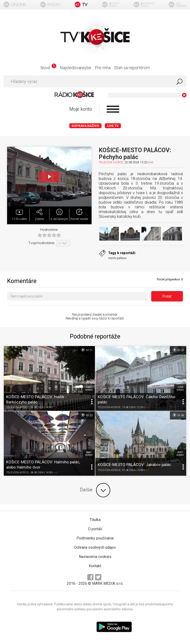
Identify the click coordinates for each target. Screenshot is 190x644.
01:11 (86, 350)
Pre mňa (103, 68)
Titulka (95, 520)
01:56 (178, 415)
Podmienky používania (95, 538)
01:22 (178, 350)
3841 (89, 454)
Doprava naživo (85, 126)
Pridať (167, 296)
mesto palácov (117, 258)
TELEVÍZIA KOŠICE (111, 162)
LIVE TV (113, 126)
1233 (180, 388)
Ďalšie (95, 490)
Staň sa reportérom (132, 68)
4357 (180, 454)
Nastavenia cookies (95, 557)
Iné (151, 162)
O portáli (95, 529)
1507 (89, 388)
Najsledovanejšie (76, 68)
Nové (48, 68)
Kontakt (95, 566)
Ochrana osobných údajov (95, 547)
